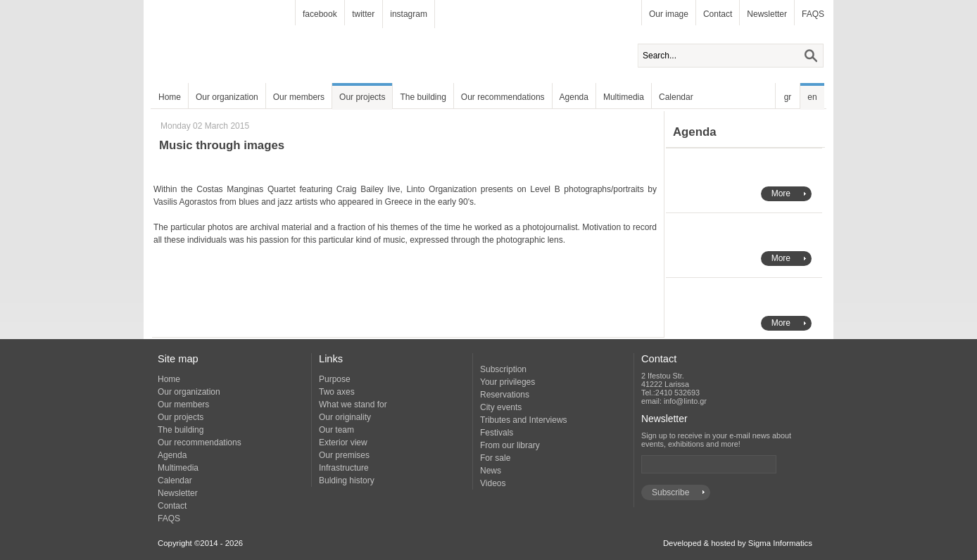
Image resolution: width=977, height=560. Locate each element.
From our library (510, 445)
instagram (409, 14)
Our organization (227, 97)
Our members (299, 97)
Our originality (345, 417)
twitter (363, 14)
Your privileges (508, 382)
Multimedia (624, 97)
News (491, 471)
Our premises (344, 455)
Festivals (497, 433)
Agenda (574, 97)
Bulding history (347, 481)
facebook (320, 14)
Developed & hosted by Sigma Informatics (738, 543)
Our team (336, 430)
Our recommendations (503, 97)
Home (170, 97)
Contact (718, 14)
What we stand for (353, 405)
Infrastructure (344, 468)
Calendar (676, 97)
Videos (493, 483)
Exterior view (343, 443)
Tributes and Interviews (524, 420)
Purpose (335, 379)
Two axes (337, 392)
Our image (669, 14)
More (781, 193)
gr (788, 97)
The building (423, 97)
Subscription (503, 369)
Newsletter (767, 14)
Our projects (362, 97)
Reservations (505, 395)
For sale (495, 458)
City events (501, 407)
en (812, 97)
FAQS (813, 14)
